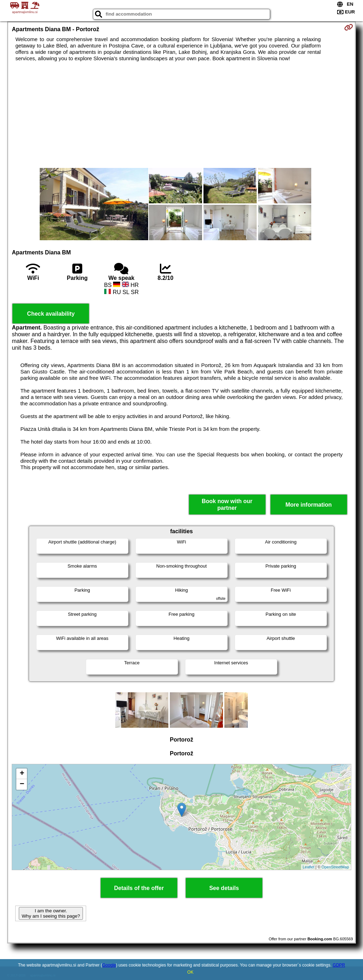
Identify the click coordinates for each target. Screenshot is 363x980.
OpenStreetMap (335, 867)
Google (109, 965)
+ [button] (22, 774)
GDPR (339, 965)
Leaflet (309, 867)
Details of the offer (139, 888)
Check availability (51, 314)
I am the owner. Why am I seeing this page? (51, 913)
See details (224, 888)
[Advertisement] (182, 115)
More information (309, 505)
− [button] (22, 784)
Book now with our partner (227, 505)
